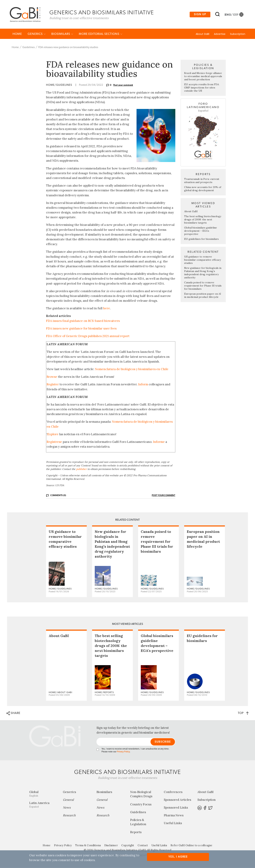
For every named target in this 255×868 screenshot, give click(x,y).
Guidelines (29, 48)
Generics (37, 35)
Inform (143, 385)
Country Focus (141, 805)
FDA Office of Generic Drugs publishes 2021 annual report (88, 337)
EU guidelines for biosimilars (201, 240)
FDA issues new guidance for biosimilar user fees (81, 329)
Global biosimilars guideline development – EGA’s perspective (201, 232)
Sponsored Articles (177, 801)
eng (227, 15)
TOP (243, 714)
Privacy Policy (123, 753)
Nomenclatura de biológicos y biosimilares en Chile (132, 370)
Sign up (200, 15)
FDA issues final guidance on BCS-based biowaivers (83, 322)
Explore (53, 435)
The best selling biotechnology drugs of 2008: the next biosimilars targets (203, 220)
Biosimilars (62, 35)
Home (17, 35)
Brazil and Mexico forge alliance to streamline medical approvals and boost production (203, 77)
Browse (52, 378)
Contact (143, 846)
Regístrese (54, 443)
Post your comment (123, 86)
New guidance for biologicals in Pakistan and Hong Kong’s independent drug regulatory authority (203, 274)
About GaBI (202, 35)
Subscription (238, 35)
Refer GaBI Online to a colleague (191, 846)
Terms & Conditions (88, 846)
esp (236, 15)
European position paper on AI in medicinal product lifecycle (203, 296)
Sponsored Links (176, 808)
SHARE (13, 714)
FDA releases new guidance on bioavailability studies (68, 48)
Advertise (220, 35)
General (68, 801)
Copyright (128, 846)
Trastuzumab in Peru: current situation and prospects (202, 181)
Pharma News (174, 816)
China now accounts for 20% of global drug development (203, 190)
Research (69, 816)
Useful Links (173, 824)
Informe (159, 443)
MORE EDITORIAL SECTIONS (101, 35)
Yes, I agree (178, 857)
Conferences (173, 793)
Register (53, 385)
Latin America (43, 805)
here (107, 309)
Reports (136, 833)
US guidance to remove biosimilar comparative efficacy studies (202, 261)
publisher (81, 470)
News (67, 808)
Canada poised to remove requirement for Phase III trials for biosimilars (203, 287)
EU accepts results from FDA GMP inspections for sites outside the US (202, 88)
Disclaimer (111, 846)
